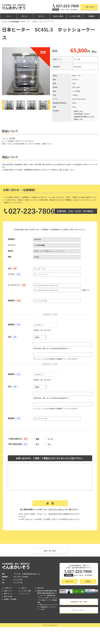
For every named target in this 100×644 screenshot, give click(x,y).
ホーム (8, 16)
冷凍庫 (42, 607)
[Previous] (3, 105)
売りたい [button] (42, 16)
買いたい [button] (25, 16)
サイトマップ (25, 594)
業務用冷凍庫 (53, 591)
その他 (42, 609)
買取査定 (88, 581)
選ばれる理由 (58, 16)
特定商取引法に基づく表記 (79, 602)
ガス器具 (40, 605)
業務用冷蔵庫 (41, 593)
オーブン (52, 605)
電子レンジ (48, 607)
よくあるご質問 (75, 16)
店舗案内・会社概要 (10, 599)
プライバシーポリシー (57, 509)
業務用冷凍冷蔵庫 (43, 591)
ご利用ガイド (8, 588)
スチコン (46, 605)
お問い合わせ (90, 7)
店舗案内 (92, 16)
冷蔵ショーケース (47, 600)
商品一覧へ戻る (50, 551)
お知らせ (24, 588)
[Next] (49, 105)
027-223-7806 (66, 6)
